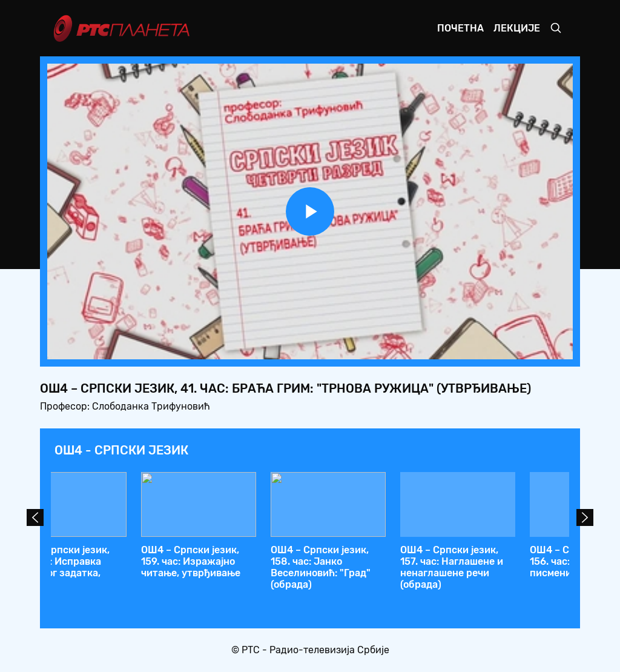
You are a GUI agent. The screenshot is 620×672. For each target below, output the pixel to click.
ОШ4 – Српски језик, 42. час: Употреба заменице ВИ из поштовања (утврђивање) (357, 573)
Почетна (460, 28)
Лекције (517, 28)
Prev (35, 517)
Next (585, 517)
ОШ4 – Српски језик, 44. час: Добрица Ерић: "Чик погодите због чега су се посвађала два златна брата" (104, 573)
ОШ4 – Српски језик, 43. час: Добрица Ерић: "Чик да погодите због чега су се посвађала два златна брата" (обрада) (233, 579)
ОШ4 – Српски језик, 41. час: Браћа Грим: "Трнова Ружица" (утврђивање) (494, 567)
